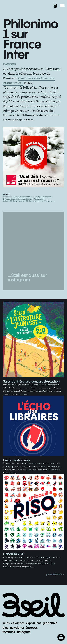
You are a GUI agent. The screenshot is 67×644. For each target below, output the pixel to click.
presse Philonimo (46, 201)
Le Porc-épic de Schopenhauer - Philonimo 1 (24, 199)
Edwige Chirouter (43, 197)
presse (7, 195)
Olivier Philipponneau (13, 201)
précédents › (55, 574)
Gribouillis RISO (14, 554)
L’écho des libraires (16, 460)
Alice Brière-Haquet (23, 197)
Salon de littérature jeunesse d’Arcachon (31, 382)
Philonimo (31, 201)
